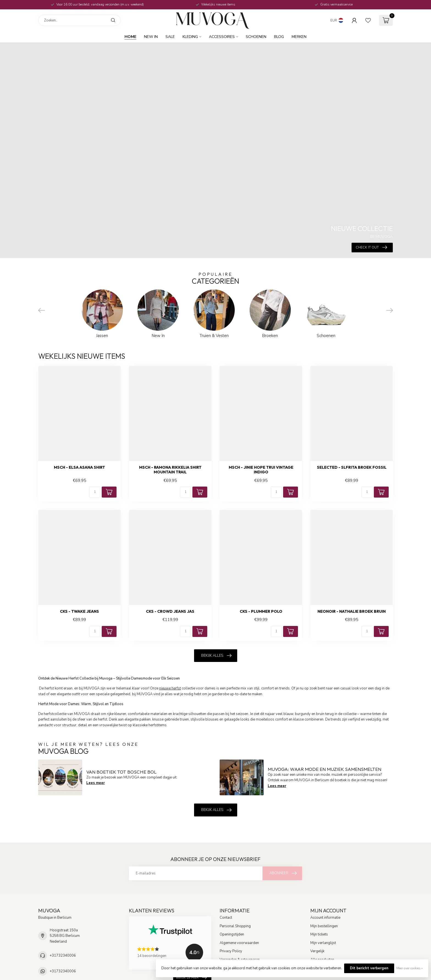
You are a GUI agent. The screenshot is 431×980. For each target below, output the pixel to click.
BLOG (279, 37)
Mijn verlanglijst (323, 943)
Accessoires (222, 37)
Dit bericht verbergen (369, 968)
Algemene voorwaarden (239, 943)
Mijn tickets (319, 934)
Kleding (190, 37)
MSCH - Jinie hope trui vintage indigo (261, 470)
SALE (170, 37)
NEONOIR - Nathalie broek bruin (352, 612)
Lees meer (96, 783)
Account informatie (325, 918)
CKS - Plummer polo (261, 612)
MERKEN (299, 37)
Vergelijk (317, 951)
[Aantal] (95, 492)
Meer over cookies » (410, 968)
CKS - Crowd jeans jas (170, 612)
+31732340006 (63, 956)
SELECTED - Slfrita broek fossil (352, 467)
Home (130, 37)
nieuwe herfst (170, 688)
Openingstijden (232, 934)
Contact (226, 918)
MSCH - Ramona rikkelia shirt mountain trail (170, 470)
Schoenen (256, 37)
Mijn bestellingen (324, 926)
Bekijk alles (216, 656)
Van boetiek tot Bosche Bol (121, 772)
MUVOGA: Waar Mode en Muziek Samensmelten (324, 769)
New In (151, 37)
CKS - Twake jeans (79, 612)
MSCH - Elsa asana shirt (79, 467)
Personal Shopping (235, 926)
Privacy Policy (231, 951)
